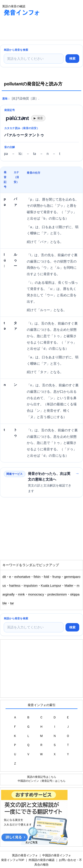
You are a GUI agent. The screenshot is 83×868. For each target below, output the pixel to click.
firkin (37, 577)
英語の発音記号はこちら (42, 777)
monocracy (36, 594)
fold (46, 577)
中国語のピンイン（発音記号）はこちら (42, 781)
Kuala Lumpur (51, 586)
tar (12, 603)
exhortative (22, 577)
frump (57, 577)
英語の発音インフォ (25, 855)
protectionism (57, 594)
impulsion (31, 586)
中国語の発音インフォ (57, 855)
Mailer (69, 586)
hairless (15, 586)
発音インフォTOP (13, 860)
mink (21, 594)
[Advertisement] (35, 29)
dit (4, 577)
